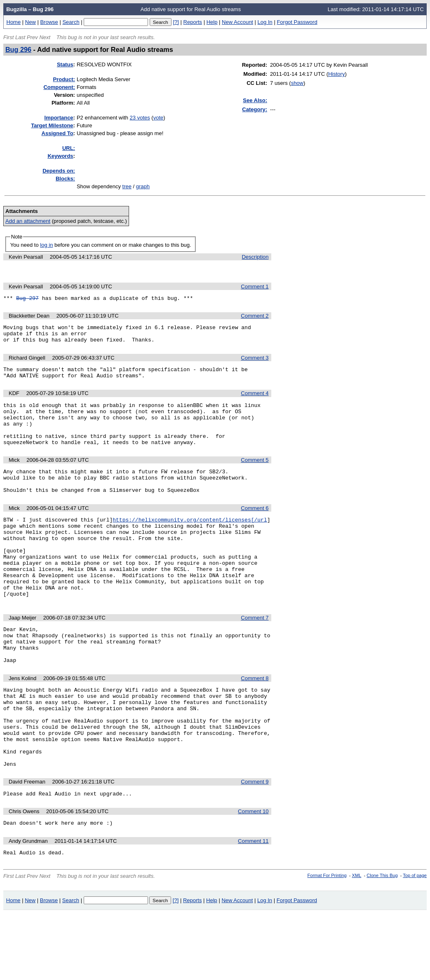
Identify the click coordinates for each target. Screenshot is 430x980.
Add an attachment (28, 221)
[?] (176, 22)
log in (46, 245)
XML (357, 942)
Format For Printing (327, 942)
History (336, 74)
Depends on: (59, 171)
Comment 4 (255, 402)
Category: (255, 109)
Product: (64, 79)
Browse (49, 22)
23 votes (140, 118)
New (31, 22)
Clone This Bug (382, 942)
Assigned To (58, 133)
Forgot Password (297, 22)
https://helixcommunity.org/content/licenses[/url (190, 543)
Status (65, 64)
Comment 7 (255, 657)
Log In (265, 22)
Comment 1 (255, 288)
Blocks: (65, 179)
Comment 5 (255, 477)
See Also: (255, 100)
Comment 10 (253, 876)
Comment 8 (255, 725)
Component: (59, 87)
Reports (193, 22)
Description (255, 257)
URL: (69, 148)
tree (127, 186)
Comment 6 (255, 530)
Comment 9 (255, 845)
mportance (59, 118)
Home (14, 22)
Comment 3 (255, 364)
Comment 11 (253, 906)
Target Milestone (52, 125)
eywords (60, 156)
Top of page (415, 942)
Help (212, 22)
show (297, 83)
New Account (237, 22)
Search (71, 22)
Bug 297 (27, 300)
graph (143, 186)
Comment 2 (255, 318)
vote (159, 118)
